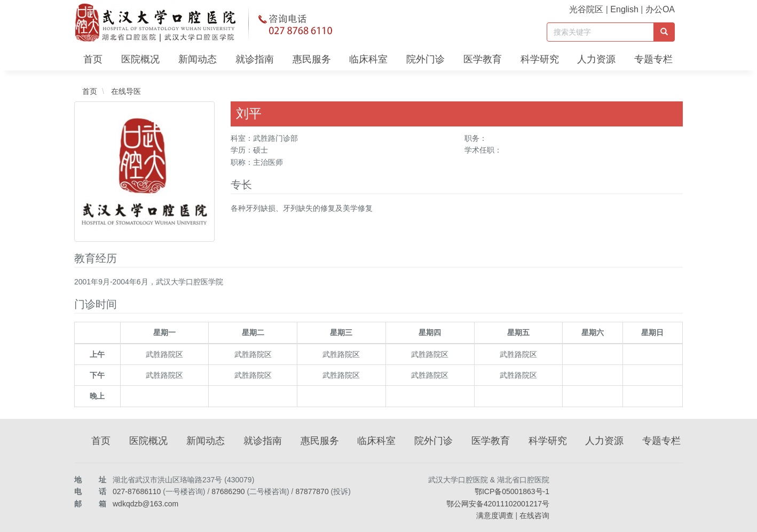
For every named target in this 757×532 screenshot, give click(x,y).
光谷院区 (586, 9)
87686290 (228, 491)
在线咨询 (534, 515)
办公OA (660, 9)
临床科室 (368, 59)
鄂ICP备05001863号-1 (512, 491)
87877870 (312, 491)
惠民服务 (312, 59)
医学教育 (483, 59)
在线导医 (125, 91)
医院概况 (140, 59)
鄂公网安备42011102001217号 (498, 504)
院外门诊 (425, 59)
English (624, 9)
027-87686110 (137, 491)
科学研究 (540, 59)
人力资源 (596, 59)
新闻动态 (198, 59)
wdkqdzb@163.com (145, 504)
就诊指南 (255, 59)
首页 (93, 59)
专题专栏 (653, 59)
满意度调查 (495, 515)
